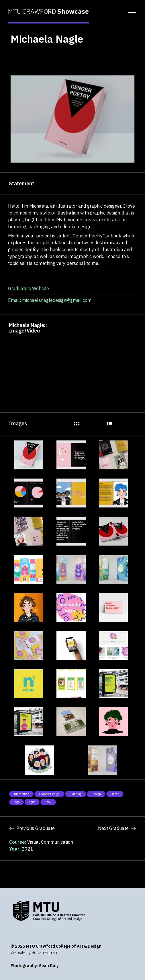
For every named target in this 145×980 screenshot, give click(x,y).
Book (48, 802)
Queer (115, 794)
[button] (130, 11)
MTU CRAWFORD (48, 11)
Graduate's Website (29, 288)
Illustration (21, 794)
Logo (17, 802)
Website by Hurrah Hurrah (34, 952)
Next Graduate (117, 828)
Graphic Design (49, 794)
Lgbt (32, 802)
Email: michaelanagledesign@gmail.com (50, 300)
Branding (75, 794)
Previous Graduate (32, 828)
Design (96, 794)
